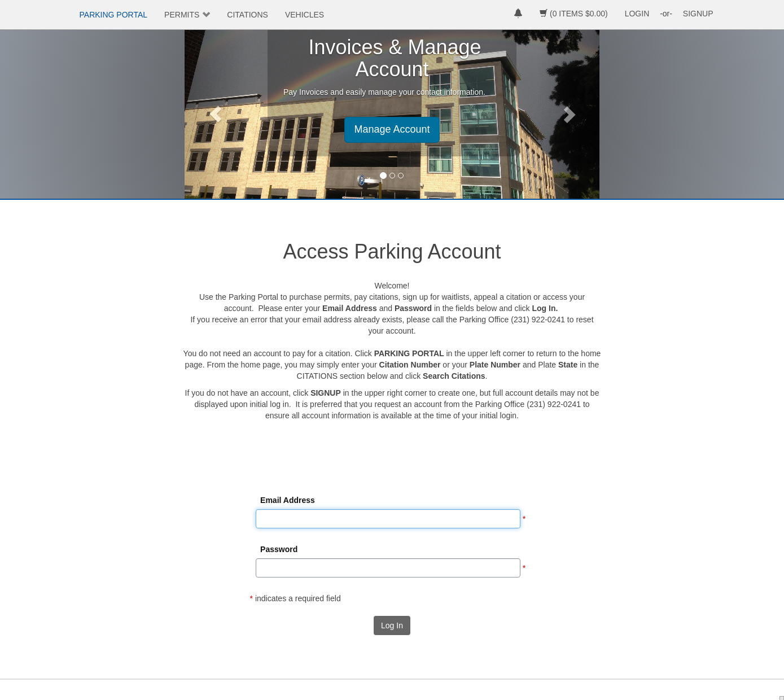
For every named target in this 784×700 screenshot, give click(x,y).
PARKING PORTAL (114, 15)
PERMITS (182, 15)
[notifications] (518, 15)
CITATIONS (248, 15)
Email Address (288, 500)
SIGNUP (698, 14)
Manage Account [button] (392, 129)
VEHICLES (305, 15)
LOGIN (637, 14)
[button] (216, 114)
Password (279, 549)
